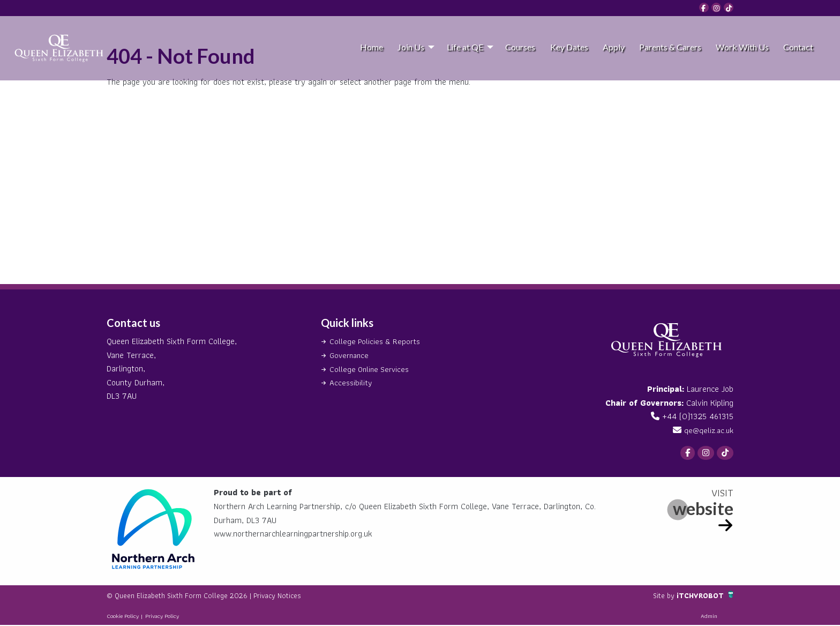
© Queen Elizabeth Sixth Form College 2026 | (190, 596)
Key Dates (569, 47)
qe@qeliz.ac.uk (708, 430)
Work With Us (742, 47)
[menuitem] (371, 47)
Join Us (411, 47)
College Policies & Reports (376, 341)
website (703, 509)
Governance (350, 355)
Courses (520, 47)
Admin (709, 617)
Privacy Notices (300, 596)
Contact (798, 47)
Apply (614, 47)
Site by (658, 596)
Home (372, 47)
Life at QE (465, 47)
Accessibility (351, 382)
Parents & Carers (670, 47)
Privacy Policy (162, 617)
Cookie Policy (123, 617)
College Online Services (371, 368)
